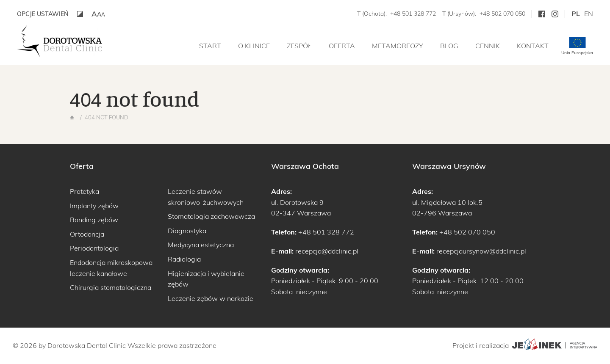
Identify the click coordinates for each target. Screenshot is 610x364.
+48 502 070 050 (502, 14)
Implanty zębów (94, 206)
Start (210, 46)
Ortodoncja (87, 234)
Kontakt (533, 46)
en (589, 14)
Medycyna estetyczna (201, 245)
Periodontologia (94, 248)
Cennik (488, 46)
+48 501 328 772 (413, 14)
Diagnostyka (187, 231)
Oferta (342, 46)
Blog (449, 46)
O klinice (254, 46)
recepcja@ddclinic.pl (327, 251)
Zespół (299, 46)
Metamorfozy (398, 46)
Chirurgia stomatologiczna (111, 287)
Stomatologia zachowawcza (211, 216)
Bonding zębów (94, 220)
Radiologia (184, 259)
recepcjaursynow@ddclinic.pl (481, 251)
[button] (98, 14)
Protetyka (85, 191)
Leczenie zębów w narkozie (211, 298)
